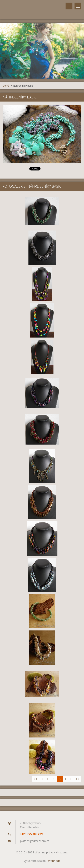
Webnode (54, 861)
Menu (78, 6)
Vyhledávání (69, 6)
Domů (6, 86)
